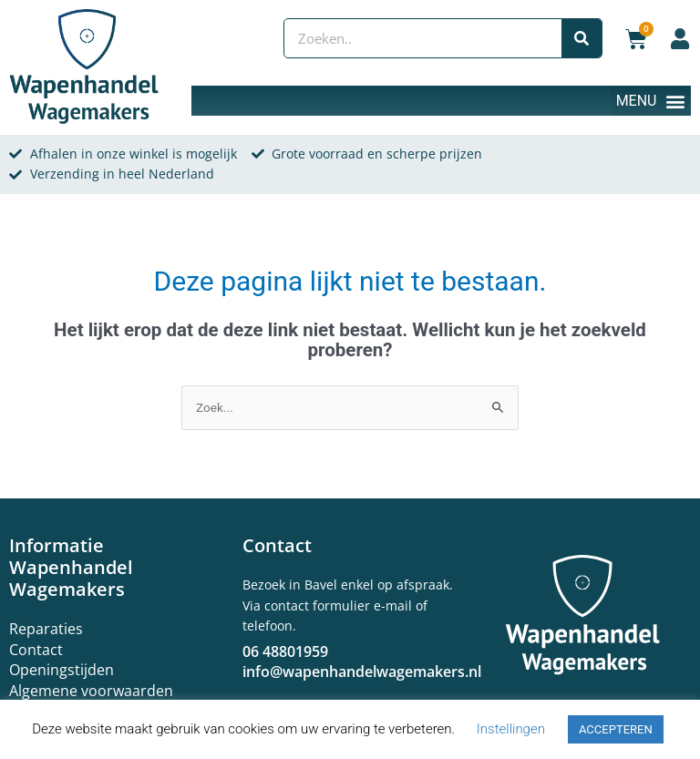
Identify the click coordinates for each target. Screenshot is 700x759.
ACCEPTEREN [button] (616, 729)
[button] (651, 101)
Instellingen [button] (511, 729)
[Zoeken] (582, 38)
